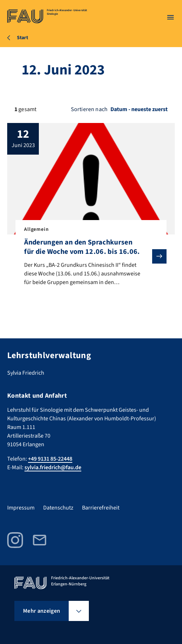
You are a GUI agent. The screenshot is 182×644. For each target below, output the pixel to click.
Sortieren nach (89, 109)
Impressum (21, 508)
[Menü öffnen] (170, 17)
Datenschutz (58, 508)
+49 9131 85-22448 (50, 459)
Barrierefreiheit (101, 508)
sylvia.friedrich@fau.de (53, 467)
